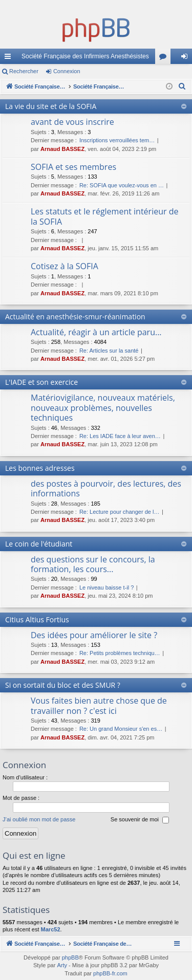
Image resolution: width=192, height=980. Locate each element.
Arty (62, 965)
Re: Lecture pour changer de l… (120, 512)
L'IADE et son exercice (41, 382)
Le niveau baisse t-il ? (106, 587)
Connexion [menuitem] (187, 58)
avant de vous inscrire (72, 122)
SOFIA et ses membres (73, 167)
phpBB (70, 957)
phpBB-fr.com (110, 973)
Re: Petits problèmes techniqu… (120, 653)
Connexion (67, 71)
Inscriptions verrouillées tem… (117, 140)
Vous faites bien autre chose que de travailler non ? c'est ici (99, 705)
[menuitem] (182, 86)
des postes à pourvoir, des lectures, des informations (106, 488)
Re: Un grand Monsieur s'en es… (121, 729)
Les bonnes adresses (40, 468)
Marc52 (51, 929)
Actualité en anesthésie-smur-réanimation (75, 317)
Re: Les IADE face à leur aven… (120, 436)
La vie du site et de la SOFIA (51, 106)
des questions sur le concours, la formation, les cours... (93, 564)
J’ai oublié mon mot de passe (39, 819)
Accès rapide (10, 58)
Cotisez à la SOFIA (65, 266)
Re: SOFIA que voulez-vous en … (122, 185)
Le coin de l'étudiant (39, 544)
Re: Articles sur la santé (109, 351)
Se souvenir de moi (140, 820)
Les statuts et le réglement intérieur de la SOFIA (104, 216)
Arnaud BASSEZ (62, 149)
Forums (165, 58)
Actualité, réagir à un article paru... (96, 332)
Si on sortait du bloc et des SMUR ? (63, 685)
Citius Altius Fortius (37, 619)
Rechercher (24, 71)
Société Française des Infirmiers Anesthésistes (85, 56)
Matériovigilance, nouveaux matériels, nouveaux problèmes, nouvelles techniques (103, 408)
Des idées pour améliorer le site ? (94, 635)
